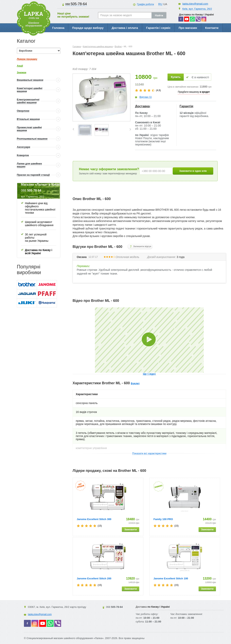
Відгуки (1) (146, 97)
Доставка (142, 106)
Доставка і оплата (125, 28)
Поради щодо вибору (88, 28)
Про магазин (188, 28)
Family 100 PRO (163, 519)
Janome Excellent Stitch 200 (94, 578)
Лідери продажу (27, 59)
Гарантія (186, 106)
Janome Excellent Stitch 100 (171, 578)
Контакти (212, 28)
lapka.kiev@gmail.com (195, 4)
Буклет (135, 383)
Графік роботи (146, 4)
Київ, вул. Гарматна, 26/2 (197, 9)
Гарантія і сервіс (158, 28)
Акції (20, 66)
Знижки (22, 72)
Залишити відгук (142, 246)
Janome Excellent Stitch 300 (94, 519)
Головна (58, 28)
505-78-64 (76, 4)
